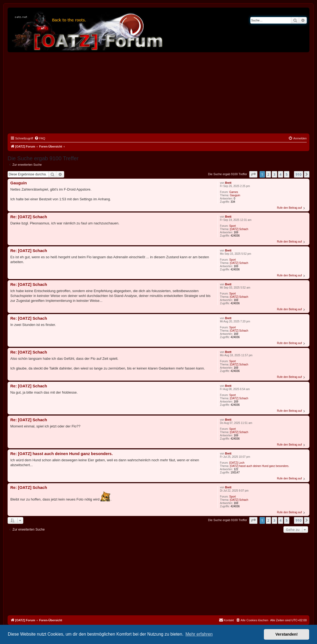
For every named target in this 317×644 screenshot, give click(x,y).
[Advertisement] (158, 93)
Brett (228, 183)
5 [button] (287, 174)
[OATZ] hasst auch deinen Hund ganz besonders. (260, 466)
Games (234, 192)
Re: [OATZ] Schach (29, 217)
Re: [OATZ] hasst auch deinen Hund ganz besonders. (62, 454)
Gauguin (235, 195)
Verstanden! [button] (287, 634)
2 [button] (268, 174)
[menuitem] (40, 138)
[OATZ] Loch (237, 463)
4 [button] (281, 174)
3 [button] (274, 174)
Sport (232, 226)
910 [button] (299, 174)
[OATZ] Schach (239, 229)
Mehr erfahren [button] (199, 634)
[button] (253, 174)
